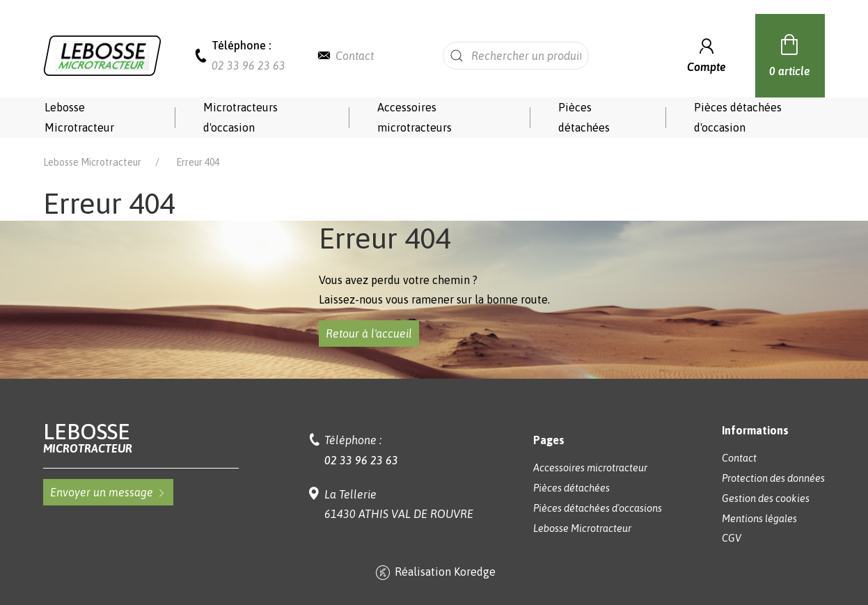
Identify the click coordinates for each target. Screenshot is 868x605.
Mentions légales (759, 519)
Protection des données (773, 478)
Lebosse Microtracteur (79, 117)
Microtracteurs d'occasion (240, 117)
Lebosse (141, 438)
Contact (355, 56)
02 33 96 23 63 (248, 65)
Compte (707, 54)
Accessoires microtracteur (590, 468)
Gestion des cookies (766, 498)
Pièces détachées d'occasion (738, 117)
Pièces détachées (584, 117)
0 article (790, 54)
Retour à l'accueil (369, 333)
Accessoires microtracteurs (415, 117)
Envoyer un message (108, 492)
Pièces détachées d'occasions (598, 508)
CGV (732, 538)
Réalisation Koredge (434, 573)
